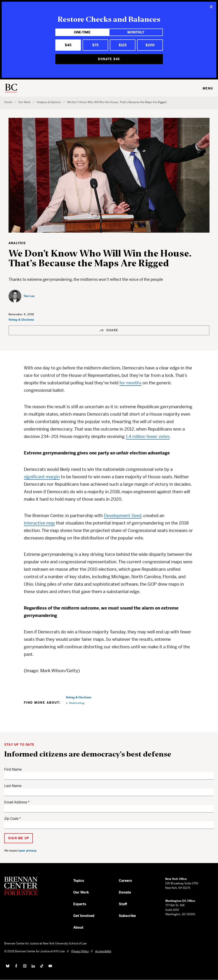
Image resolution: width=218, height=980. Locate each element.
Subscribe (127, 916)
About (78, 927)
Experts (80, 904)
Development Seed (123, 516)
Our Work (24, 102)
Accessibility (103, 951)
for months (131, 383)
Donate (125, 892)
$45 (68, 45)
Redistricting (77, 703)
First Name (13, 769)
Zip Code (11, 819)
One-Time (82, 32)
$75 (95, 45)
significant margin (42, 477)
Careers (125, 881)
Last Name (13, 786)
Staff (123, 904)
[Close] (211, 7)
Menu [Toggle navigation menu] (208, 88)
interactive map (39, 523)
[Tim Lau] (22, 296)
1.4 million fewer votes (148, 437)
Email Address (16, 802)
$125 (123, 45)
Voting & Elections (21, 320)
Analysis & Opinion (49, 102)
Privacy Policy (80, 951)
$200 (150, 45)
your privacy (28, 851)
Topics (79, 881)
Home (8, 102)
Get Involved (84, 916)
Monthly (136, 32)
